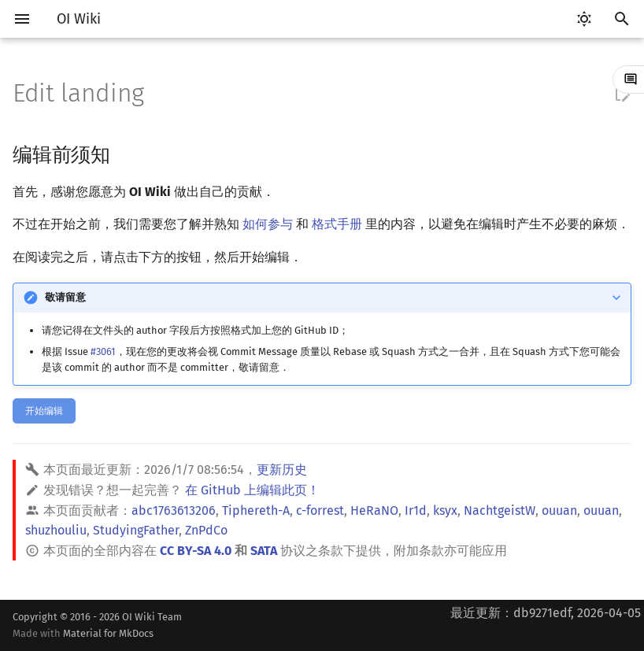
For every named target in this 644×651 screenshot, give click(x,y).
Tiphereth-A (256, 510)
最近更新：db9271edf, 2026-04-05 (546, 613)
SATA (264, 551)
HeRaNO (374, 510)
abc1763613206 (174, 510)
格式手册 (337, 224)
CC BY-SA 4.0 (196, 551)
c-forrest (320, 510)
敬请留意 (65, 297)
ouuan (559, 510)
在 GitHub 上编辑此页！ (252, 490)
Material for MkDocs (108, 633)
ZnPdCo (206, 530)
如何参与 (268, 224)
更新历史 (282, 470)
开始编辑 (44, 411)
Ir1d (416, 510)
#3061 (103, 351)
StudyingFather (136, 530)
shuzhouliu (56, 530)
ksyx (445, 510)
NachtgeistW (500, 510)
